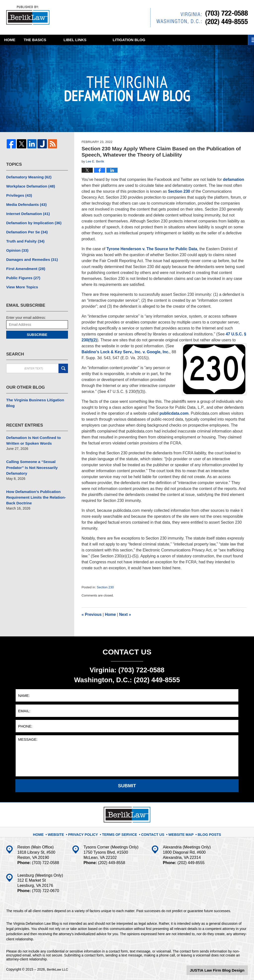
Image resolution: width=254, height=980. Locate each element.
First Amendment (24, 263)
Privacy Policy (88, 832)
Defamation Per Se (25, 229)
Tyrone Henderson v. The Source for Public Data (152, 249)
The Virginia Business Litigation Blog (37, 393)
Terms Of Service (121, 832)
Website (63, 832)
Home (19, 40)
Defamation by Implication (31, 220)
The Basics (62, 40)
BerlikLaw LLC (58, 969)
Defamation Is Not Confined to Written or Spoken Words (31, 427)
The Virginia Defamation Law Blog (30, 16)
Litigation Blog (165, 40)
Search (63, 362)
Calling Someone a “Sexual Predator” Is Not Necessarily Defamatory (30, 453)
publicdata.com (174, 413)
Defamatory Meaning (27, 177)
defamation (234, 179)
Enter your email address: (26, 311)
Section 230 (179, 191)
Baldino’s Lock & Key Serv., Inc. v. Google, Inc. (126, 352)
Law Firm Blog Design (224, 970)
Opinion (16, 246)
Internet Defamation (26, 211)
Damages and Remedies (30, 255)
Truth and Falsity (24, 237)
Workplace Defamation (28, 185)
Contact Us (152, 832)
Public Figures (22, 272)
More (243, 40)
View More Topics (21, 281)
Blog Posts (205, 832)
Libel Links (111, 40)
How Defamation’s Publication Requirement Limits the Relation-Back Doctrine (33, 481)
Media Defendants (25, 203)
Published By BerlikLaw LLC (199, 17)
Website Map (178, 832)
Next (125, 614)
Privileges (18, 194)
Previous (92, 614)
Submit (127, 786)
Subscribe (37, 328)
